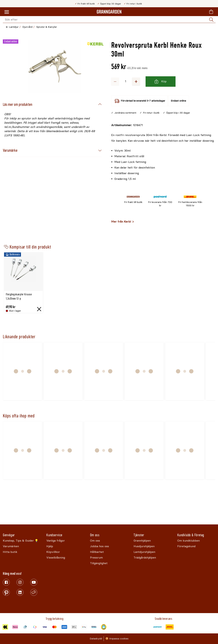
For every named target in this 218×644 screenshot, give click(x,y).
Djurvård (27, 27)
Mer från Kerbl (121, 222)
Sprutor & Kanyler (47, 27)
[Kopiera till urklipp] (127, 125)
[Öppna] (55, 66)
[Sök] (211, 20)
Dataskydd (96, 639)
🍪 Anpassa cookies (117, 639)
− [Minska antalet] (115, 81)
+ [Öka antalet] (136, 81)
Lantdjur (14, 27)
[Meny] (7, 12)
